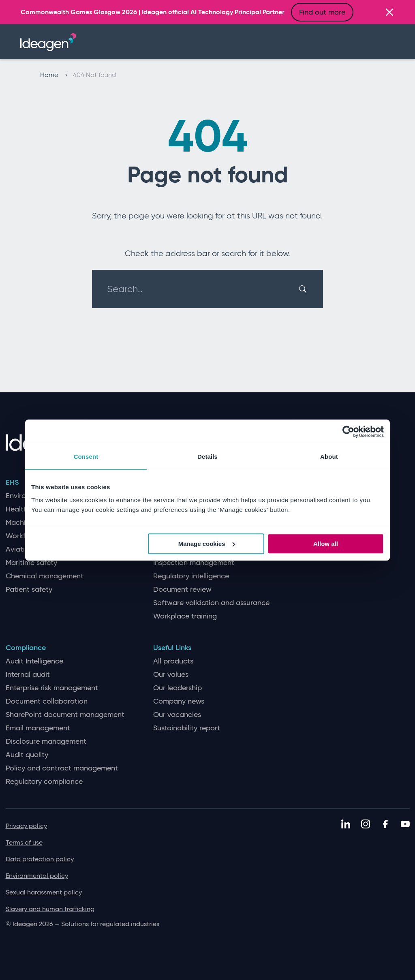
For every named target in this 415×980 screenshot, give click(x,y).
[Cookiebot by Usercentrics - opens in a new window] (348, 432)
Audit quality (27, 755)
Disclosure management (46, 741)
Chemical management (45, 576)
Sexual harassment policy (44, 892)
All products (173, 661)
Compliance (26, 648)
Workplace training (185, 616)
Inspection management (194, 563)
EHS (12, 483)
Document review (182, 589)
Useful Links (172, 648)
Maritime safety (31, 563)
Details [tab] (207, 457)
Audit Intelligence (34, 661)
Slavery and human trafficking (50, 909)
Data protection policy (40, 859)
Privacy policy (26, 826)
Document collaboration (47, 701)
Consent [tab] (86, 457)
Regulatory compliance (44, 782)
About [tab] (329, 457)
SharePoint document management (65, 715)
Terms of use (24, 842)
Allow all (326, 544)
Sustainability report (187, 728)
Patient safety (29, 589)
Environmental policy (37, 876)
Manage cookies (207, 544)
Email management (38, 728)
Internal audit (28, 675)
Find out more (322, 12)
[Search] (304, 289)
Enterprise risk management (52, 688)
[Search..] (203, 289)
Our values (171, 675)
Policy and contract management (62, 768)
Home (54, 75)
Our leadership (178, 688)
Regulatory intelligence (191, 576)
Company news (179, 701)
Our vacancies (177, 715)
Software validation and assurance (211, 603)
